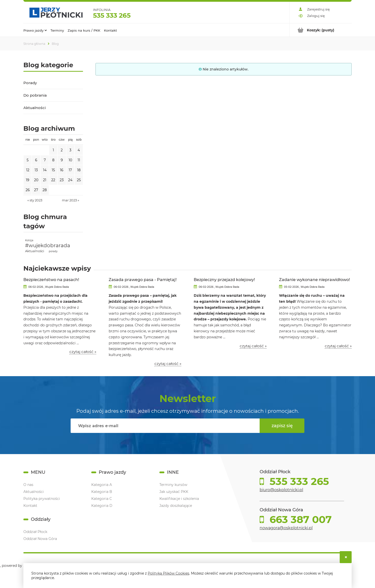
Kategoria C (102, 499)
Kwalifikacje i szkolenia (179, 499)
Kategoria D (102, 506)
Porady (30, 83)
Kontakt (30, 506)
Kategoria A (102, 485)
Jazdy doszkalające (176, 506)
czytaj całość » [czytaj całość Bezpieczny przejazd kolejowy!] (253, 346)
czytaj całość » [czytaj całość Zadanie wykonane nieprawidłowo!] (338, 346)
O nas (28, 485)
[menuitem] (35, 30)
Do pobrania (35, 95)
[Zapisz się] (282, 426)
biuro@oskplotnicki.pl (281, 490)
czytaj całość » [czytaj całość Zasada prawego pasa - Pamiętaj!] (168, 364)
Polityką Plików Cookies (168, 573)
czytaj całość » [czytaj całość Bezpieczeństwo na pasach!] (83, 352)
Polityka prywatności (42, 499)
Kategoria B (102, 492)
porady (53, 251)
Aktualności (35, 108)
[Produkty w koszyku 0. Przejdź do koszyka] (321, 30)
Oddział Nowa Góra (40, 539)
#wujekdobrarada (48, 245)
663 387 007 (299, 520)
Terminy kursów (173, 485)
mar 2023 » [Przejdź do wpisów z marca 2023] (70, 200)
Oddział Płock (35, 532)
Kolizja (29, 240)
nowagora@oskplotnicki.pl (286, 528)
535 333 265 (112, 15)
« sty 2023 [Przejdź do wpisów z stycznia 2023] (35, 200)
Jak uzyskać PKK (174, 492)
